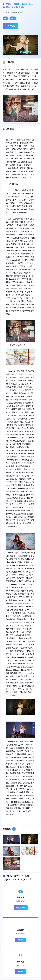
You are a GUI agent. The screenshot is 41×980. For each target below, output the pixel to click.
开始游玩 (11, 26)
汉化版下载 (21, 908)
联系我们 (21, 971)
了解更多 (21, 940)
